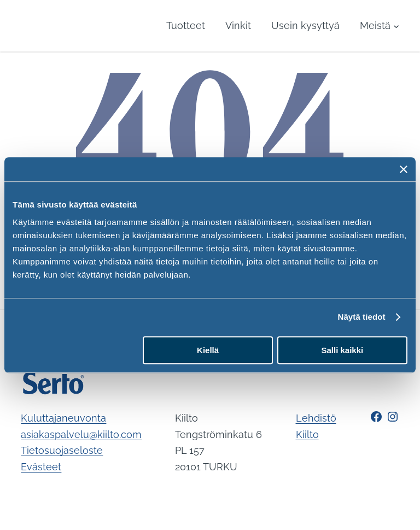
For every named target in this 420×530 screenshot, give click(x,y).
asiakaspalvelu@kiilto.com (81, 434)
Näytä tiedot (362, 317)
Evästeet (41, 467)
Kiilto (307, 434)
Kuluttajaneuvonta (63, 418)
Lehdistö (316, 418)
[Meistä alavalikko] (380, 26)
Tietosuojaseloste (62, 450)
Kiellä (208, 350)
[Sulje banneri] (404, 169)
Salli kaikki (343, 350)
